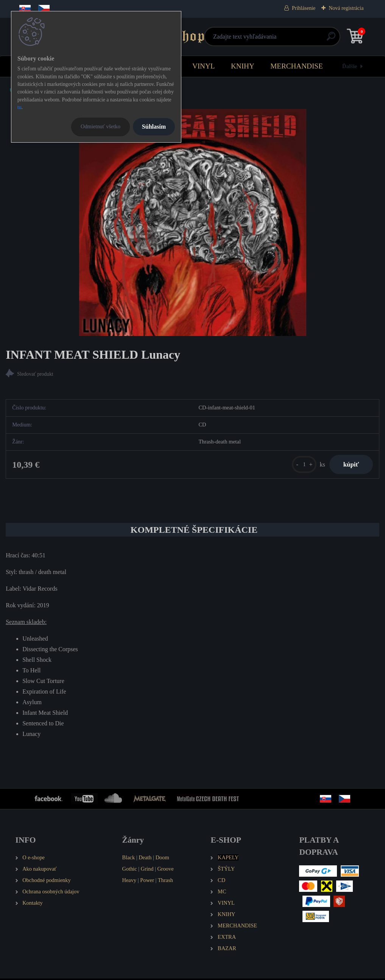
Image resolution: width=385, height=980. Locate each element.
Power (147, 882)
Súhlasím (154, 127)
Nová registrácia (346, 8)
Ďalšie (350, 66)
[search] (283, 39)
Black (129, 859)
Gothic (130, 870)
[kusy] (301, 465)
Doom (162, 859)
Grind (147, 870)
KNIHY (243, 66)
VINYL (204, 66)
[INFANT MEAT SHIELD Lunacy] (193, 222)
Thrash (165, 882)
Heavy (129, 882)
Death (145, 859)
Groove (165, 870)
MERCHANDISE (297, 66)
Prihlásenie (304, 8)
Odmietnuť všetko (101, 126)
